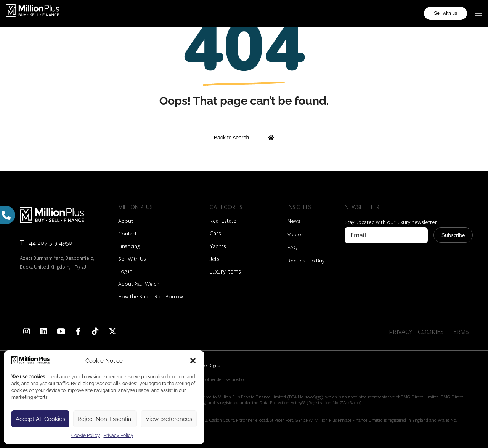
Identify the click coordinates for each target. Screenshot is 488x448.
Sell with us (445, 13)
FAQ (293, 247)
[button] (193, 361)
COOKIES (431, 332)
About (126, 221)
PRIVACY (401, 332)
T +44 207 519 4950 (46, 242)
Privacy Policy (119, 435)
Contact (128, 233)
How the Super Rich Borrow (151, 296)
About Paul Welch (139, 284)
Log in (125, 271)
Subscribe (453, 235)
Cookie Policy (86, 435)
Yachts (218, 246)
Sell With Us (132, 258)
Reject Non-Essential (105, 419)
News (294, 221)
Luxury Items (225, 271)
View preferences (169, 419)
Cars (215, 233)
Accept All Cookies (40, 419)
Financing (129, 246)
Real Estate (223, 221)
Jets (215, 259)
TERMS (459, 332)
